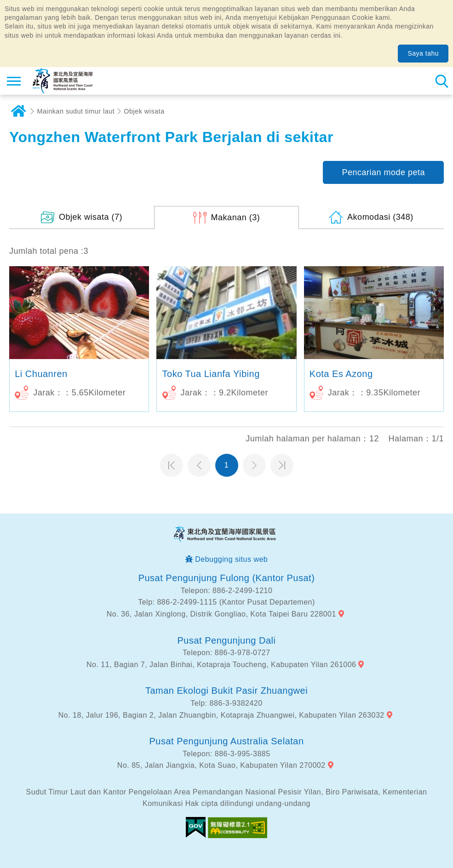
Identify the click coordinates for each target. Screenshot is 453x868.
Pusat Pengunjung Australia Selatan (226, 741)
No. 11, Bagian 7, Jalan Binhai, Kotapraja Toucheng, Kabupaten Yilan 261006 (221, 665)
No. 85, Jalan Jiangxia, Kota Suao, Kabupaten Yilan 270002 (221, 765)
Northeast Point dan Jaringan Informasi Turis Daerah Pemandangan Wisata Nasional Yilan (63, 81)
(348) (380, 217)
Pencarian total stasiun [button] (442, 81)
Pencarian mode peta (383, 172)
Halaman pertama (172, 465)
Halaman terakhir (282, 465)
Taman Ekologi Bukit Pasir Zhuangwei (226, 691)
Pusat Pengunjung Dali (227, 640)
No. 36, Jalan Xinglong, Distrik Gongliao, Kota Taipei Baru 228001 (221, 614)
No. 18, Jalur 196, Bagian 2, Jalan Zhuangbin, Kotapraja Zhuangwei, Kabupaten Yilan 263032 (221, 715)
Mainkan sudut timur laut (76, 111)
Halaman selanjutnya (254, 465)
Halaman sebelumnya (199, 465)
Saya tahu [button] (423, 53)
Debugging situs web (231, 559)
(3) (236, 217)
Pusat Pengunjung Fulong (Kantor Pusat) (227, 578)
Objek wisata (144, 111)
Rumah (18, 111)
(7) (91, 217)
